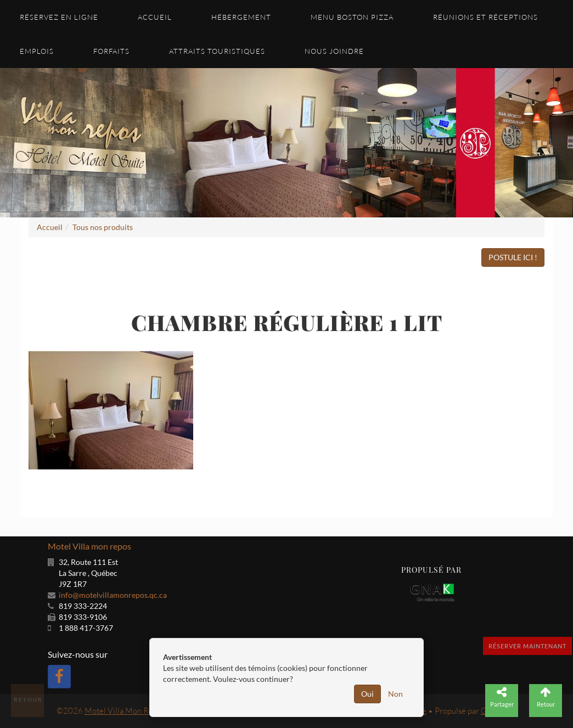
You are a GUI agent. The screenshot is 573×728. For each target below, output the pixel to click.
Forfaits (111, 51)
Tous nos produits (103, 227)
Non (395, 694)
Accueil (155, 17)
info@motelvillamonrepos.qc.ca (113, 595)
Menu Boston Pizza (352, 17)
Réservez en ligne (59, 17)
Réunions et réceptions (485, 17)
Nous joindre (334, 51)
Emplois (37, 51)
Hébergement (241, 17)
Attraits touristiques (217, 51)
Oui (367, 694)
